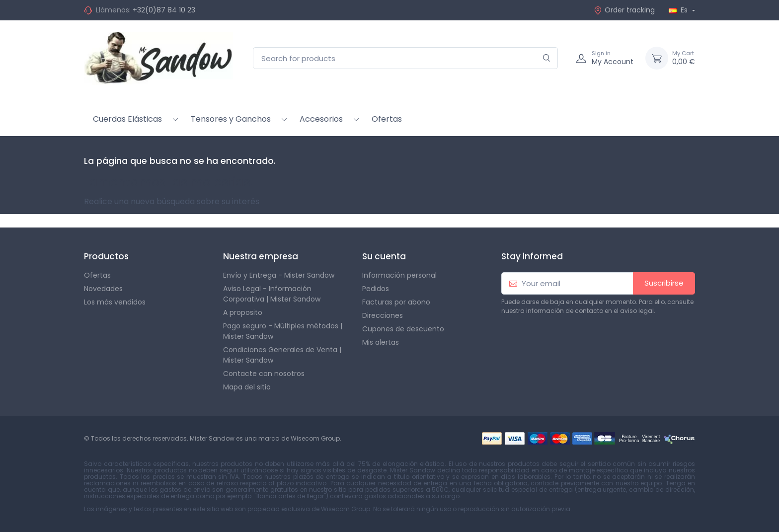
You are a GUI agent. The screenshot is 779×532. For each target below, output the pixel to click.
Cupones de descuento (403, 329)
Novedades (103, 289)
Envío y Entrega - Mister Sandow (279, 275)
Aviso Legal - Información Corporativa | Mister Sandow (272, 294)
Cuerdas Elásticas (127, 119)
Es (679, 10)
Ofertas (387, 119)
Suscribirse (664, 283)
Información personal (399, 275)
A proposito (243, 312)
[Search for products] (405, 58)
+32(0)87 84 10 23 (164, 10)
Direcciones (383, 315)
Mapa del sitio (247, 387)
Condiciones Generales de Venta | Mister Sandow (282, 355)
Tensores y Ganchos (231, 119)
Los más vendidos (115, 302)
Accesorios (321, 119)
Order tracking (624, 10)
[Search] (547, 58)
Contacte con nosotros (264, 374)
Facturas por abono (396, 302)
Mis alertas (381, 342)
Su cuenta (384, 256)
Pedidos (376, 289)
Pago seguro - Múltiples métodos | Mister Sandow (283, 331)
